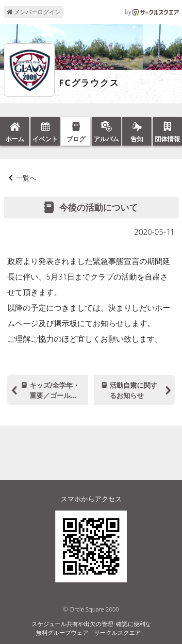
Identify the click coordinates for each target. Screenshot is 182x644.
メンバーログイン (34, 12)
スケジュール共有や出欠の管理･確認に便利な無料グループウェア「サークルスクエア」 (91, 628)
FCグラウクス (89, 83)
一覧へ (26, 178)
